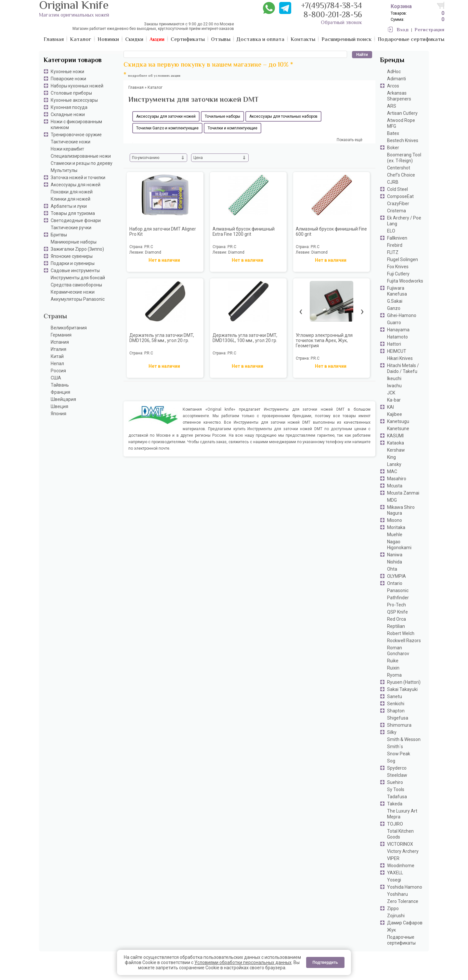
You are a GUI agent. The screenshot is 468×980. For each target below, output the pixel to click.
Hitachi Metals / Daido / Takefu (403, 368)
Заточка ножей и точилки (78, 178)
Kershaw (396, 450)
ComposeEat (400, 196)
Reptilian (396, 626)
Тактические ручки (71, 228)
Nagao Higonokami (399, 545)
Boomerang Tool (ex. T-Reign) (404, 158)
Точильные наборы (222, 116)
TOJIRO (395, 824)
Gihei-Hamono (402, 315)
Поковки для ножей (72, 192)
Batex (393, 133)
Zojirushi (396, 916)
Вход (403, 30)
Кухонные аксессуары (74, 100)
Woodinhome (401, 866)
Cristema (396, 211)
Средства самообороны (76, 285)
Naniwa (395, 555)
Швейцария (63, 399)
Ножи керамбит (67, 149)
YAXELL (395, 873)
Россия (58, 371)
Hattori (394, 344)
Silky (392, 732)
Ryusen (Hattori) (404, 682)
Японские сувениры (72, 256)
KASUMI (395, 436)
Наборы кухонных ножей (77, 86)
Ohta (392, 569)
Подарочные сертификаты (401, 940)
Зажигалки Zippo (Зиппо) (77, 249)
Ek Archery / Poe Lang (404, 221)
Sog (391, 761)
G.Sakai (395, 301)
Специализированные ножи (81, 156)
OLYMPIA (396, 576)
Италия (58, 349)
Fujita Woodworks (405, 281)
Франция (60, 392)
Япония (58, 414)
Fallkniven (397, 238)
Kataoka (396, 443)
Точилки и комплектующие (233, 128)
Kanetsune (398, 429)
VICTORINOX (400, 844)
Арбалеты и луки (69, 206)
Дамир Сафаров (405, 923)
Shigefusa (398, 718)
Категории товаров (73, 61)
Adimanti (396, 79)
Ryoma (394, 675)
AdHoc (394, 72)
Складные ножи (68, 114)
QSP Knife (397, 612)
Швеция (59, 406)
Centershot (399, 168)
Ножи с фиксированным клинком (76, 125)
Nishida (395, 562)
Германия (61, 335)
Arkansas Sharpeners (399, 96)
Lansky (394, 464)
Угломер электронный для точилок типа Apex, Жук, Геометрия (324, 340)
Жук (391, 930)
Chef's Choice (401, 175)
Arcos (393, 86)
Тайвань (60, 385)
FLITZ (393, 252)
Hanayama (398, 330)
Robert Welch (401, 633)
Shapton (396, 711)
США (56, 378)
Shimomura (399, 725)
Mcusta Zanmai (403, 493)
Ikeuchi (394, 378)
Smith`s (395, 747)
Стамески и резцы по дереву (82, 163)
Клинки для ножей (71, 199)
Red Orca (396, 619)
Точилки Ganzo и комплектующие (167, 128)
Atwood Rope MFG (401, 123)
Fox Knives (398, 267)
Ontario (395, 583)
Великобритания (69, 328)
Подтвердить (325, 962)
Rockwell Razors (404, 641)
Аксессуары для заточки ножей (166, 116)
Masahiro (397, 479)
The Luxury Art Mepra (402, 814)
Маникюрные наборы (74, 242)
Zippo (393, 908)
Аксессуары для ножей (76, 185)
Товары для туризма (73, 213)
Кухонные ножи (67, 72)
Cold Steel (397, 189)
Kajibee (395, 414)
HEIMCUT (397, 351)
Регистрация (429, 30)
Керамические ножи (73, 292)
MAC (392, 471)
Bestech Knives (403, 140)
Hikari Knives (400, 358)
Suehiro (395, 782)
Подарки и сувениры (73, 263)
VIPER (393, 858)
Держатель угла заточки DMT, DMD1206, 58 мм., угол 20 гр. (162, 338)
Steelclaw (397, 775)
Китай (57, 356)
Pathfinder (398, 598)
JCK (391, 393)
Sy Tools (396, 789)
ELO (391, 231)
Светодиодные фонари (76, 220)
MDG (392, 500)
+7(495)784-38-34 (331, 6)
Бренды (392, 61)
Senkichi (396, 704)
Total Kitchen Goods (400, 834)
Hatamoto (397, 337)
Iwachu (394, 386)
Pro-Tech (396, 605)
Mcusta (395, 486)
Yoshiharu (397, 894)
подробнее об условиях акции (154, 76)
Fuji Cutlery (398, 274)
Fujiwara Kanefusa (397, 291)
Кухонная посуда (69, 107)
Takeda (395, 804)
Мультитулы (64, 170)
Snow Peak (399, 754)
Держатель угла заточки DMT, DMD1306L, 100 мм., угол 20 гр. (245, 338)
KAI (390, 407)
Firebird (395, 245)
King (391, 457)
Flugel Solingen (403, 259)
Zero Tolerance (403, 901)
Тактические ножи (71, 142)
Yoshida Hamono (405, 887)
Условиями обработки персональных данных (243, 962)
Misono (395, 520)
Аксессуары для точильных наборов (283, 116)
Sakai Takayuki (402, 689)
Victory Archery (403, 851)
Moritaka (396, 527)
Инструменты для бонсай (78, 278)
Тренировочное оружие (76, 135)
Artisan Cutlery (402, 113)
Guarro (394, 323)
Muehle (395, 535)
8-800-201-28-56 (333, 15)
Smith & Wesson (404, 739)
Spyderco (397, 768)
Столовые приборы (71, 93)
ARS (392, 106)
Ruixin (393, 668)
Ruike (393, 661)
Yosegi (394, 880)
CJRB (393, 182)
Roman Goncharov (398, 651)
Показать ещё (350, 140)
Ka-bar (394, 400)
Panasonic (398, 590)
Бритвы (59, 235)
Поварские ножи (68, 79)
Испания (60, 342)
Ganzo (394, 308)
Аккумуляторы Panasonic (78, 299)
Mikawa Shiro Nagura (401, 510)
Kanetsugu (398, 421)
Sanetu (395, 696)
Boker (393, 148)
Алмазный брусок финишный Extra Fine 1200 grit (244, 232)
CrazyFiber (398, 204)
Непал (57, 364)
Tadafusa (397, 797)
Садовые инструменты (75, 271)
